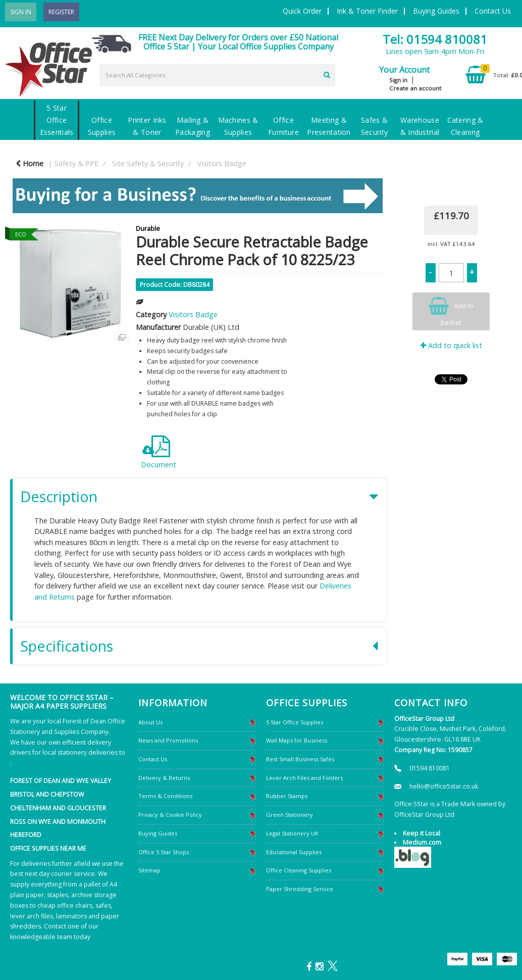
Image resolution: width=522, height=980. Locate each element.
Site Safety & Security (148, 163)
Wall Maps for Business (297, 740)
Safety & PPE (76, 163)
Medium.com (422, 842)
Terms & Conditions (165, 796)
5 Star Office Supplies (295, 722)
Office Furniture (283, 126)
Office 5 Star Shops (164, 852)
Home (30, 163)
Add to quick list (451, 345)
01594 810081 (430, 768)
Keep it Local (422, 833)
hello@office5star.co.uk (444, 786)
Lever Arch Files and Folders (304, 778)
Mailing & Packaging (193, 126)
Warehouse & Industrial (420, 126)
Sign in (398, 80)
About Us (150, 722)
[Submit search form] (327, 74)
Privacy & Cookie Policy (170, 815)
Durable (148, 228)
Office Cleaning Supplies (299, 870)
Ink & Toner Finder (367, 11)
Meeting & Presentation (329, 126)
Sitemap (149, 870)
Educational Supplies (294, 852)
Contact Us (493, 11)
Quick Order (302, 11)
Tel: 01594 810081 (435, 39)
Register (61, 12)
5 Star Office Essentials (57, 120)
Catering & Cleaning (465, 126)
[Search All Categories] (217, 75)
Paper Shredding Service (300, 889)
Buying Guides (436, 11)
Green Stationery (290, 815)
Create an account (415, 88)
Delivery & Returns (164, 778)
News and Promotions (168, 740)
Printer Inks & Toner (147, 126)
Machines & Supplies (238, 126)
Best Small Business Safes (300, 759)
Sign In (21, 12)
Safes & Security (374, 126)
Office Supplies (102, 126)
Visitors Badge (222, 163)
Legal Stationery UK (292, 833)
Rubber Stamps (287, 796)
